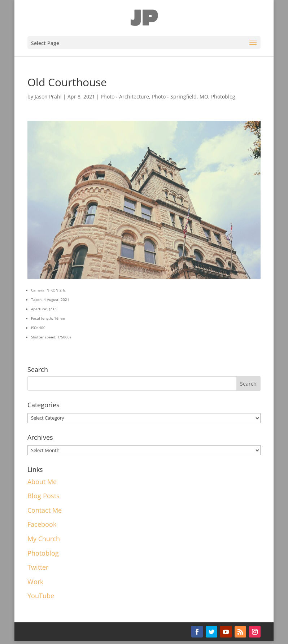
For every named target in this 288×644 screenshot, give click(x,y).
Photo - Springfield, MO (180, 97)
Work (35, 582)
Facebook (42, 524)
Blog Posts (43, 496)
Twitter (38, 567)
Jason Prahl (48, 97)
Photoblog (223, 97)
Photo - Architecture (125, 97)
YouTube (41, 596)
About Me (42, 482)
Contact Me (45, 510)
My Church (44, 539)
